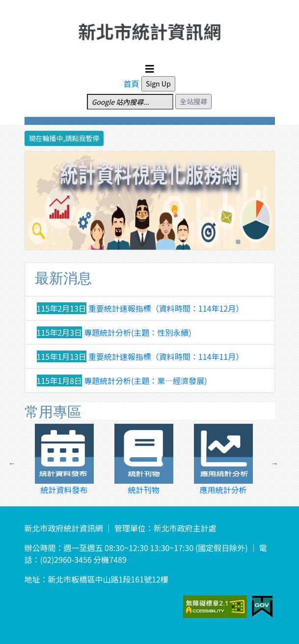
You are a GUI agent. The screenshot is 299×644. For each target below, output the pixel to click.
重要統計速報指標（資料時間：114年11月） (166, 356)
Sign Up (158, 84)
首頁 (131, 84)
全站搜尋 (193, 101)
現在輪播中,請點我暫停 (64, 138)
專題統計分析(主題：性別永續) (138, 332)
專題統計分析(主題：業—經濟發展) (146, 381)
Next (274, 464)
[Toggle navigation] (150, 69)
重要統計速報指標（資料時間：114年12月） (166, 308)
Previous (12, 464)
